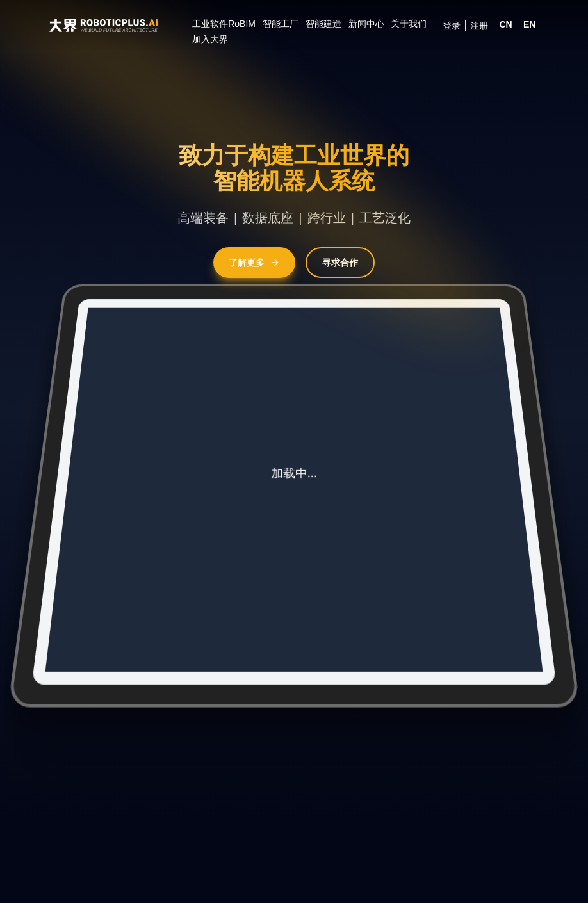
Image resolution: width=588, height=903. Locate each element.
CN (505, 24)
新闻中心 (366, 24)
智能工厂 (281, 24)
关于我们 (409, 24)
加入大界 (210, 39)
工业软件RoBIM (224, 24)
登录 (452, 26)
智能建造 (323, 24)
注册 (479, 26)
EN (529, 24)
